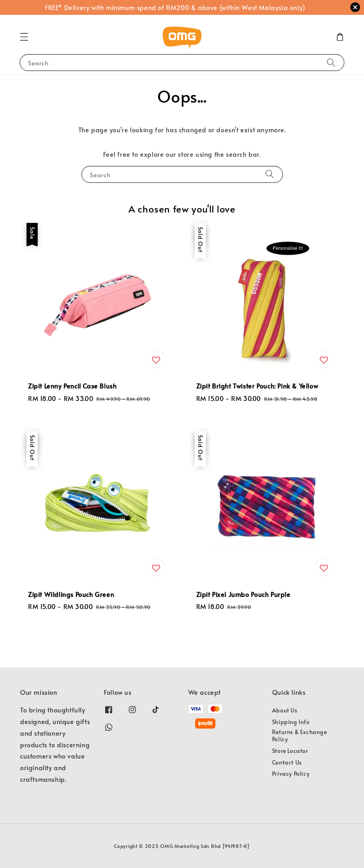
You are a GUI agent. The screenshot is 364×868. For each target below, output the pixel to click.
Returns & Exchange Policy (300, 735)
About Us (285, 710)
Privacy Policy (291, 774)
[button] (24, 37)
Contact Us (287, 762)
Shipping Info (291, 722)
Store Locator (290, 751)
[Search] (331, 62)
